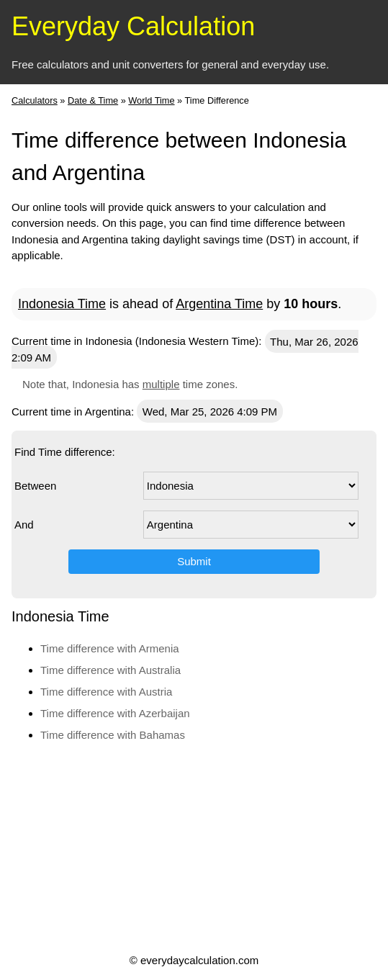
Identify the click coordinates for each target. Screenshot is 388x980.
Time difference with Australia (110, 670)
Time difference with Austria (106, 692)
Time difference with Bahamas (113, 735)
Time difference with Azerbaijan (115, 713)
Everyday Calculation (133, 26)
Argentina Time (219, 304)
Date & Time (93, 100)
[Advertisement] (192, 847)
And (24, 525)
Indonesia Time (62, 304)
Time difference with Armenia (110, 648)
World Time (151, 100)
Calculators (35, 100)
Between (35, 486)
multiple (161, 384)
